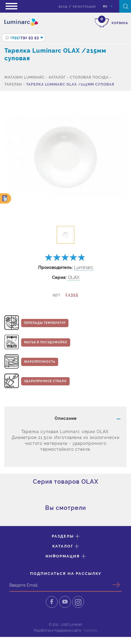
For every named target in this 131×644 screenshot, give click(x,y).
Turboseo (90, 630)
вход (63, 7)
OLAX (74, 277)
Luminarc (84, 267)
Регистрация (84, 7)
